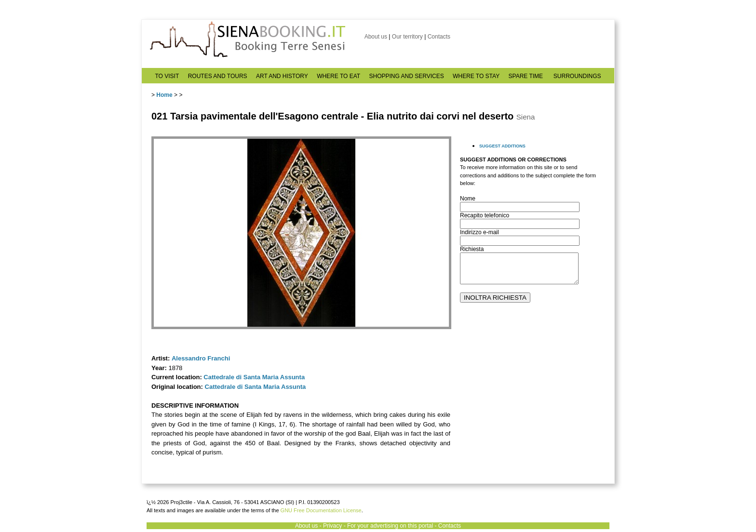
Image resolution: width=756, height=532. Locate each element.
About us (376, 37)
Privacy (332, 526)
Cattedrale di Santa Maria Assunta (254, 377)
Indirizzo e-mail (479, 232)
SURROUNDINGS (577, 76)
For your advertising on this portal (390, 526)
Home (164, 95)
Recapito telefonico (485, 215)
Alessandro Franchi (201, 358)
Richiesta (472, 249)
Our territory (407, 37)
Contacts (439, 37)
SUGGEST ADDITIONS (502, 146)
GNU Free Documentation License (321, 510)
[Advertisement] (532, 400)
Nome (468, 199)
